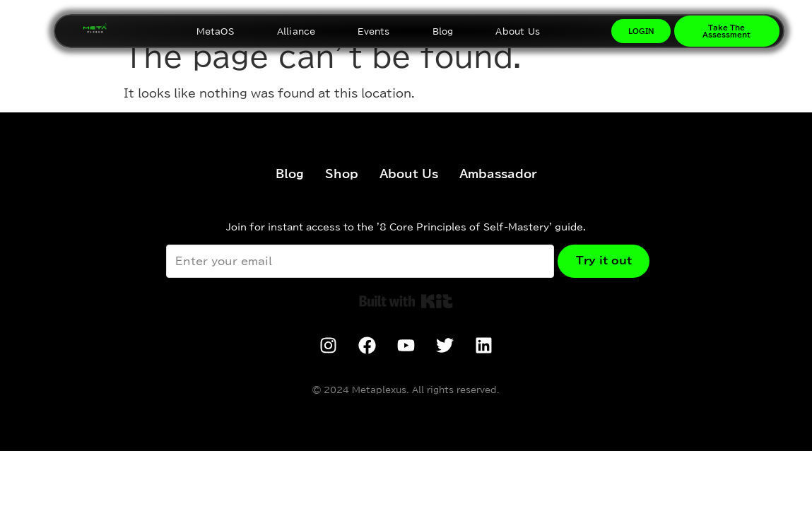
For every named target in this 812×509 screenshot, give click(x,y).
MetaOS (216, 31)
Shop (342, 174)
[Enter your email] (357, 261)
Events (373, 31)
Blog (443, 31)
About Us (518, 31)
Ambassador (498, 174)
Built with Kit (406, 301)
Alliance (296, 31)
